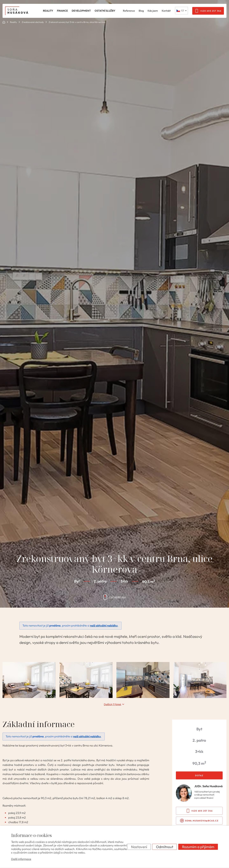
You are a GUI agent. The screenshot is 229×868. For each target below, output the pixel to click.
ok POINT (4, 22)
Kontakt (166, 11)
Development (81, 11)
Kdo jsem (153, 11)
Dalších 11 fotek (113, 704)
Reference (129, 11)
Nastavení (139, 847)
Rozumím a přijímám (198, 847)
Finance (62, 11)
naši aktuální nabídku (104, 626)
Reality (48, 11)
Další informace (21, 859)
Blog (141, 11)
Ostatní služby (105, 11)
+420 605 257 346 (211, 11)
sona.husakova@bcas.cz (202, 821)
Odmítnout (165, 847)
